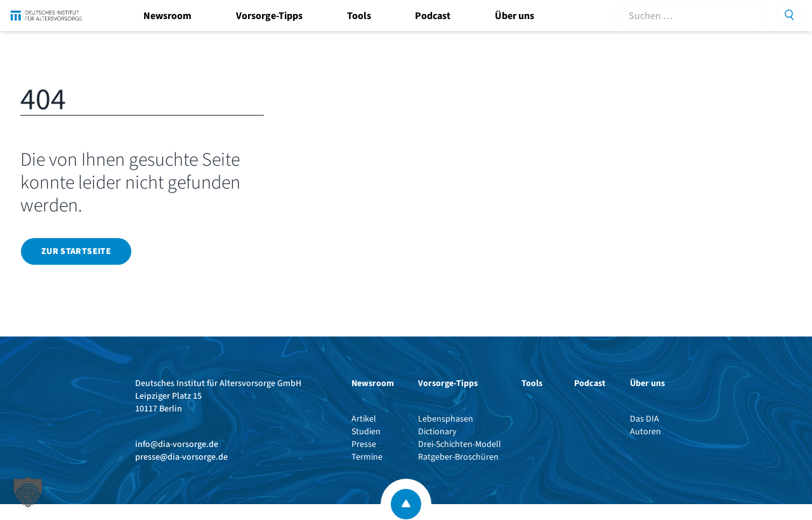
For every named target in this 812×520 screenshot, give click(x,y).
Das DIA (645, 419)
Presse (364, 444)
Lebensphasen (446, 419)
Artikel (364, 419)
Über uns (514, 16)
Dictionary (437, 432)
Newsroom (167, 16)
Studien (366, 432)
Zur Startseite (76, 251)
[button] (28, 492)
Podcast (433, 16)
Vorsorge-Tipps (269, 16)
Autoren (645, 432)
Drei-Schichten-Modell (460, 444)
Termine (367, 457)
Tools (359, 16)
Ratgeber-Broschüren (458, 457)
